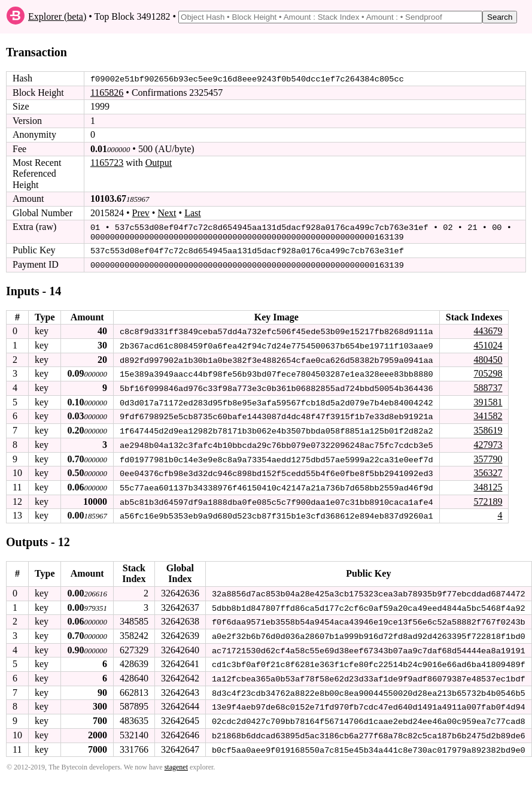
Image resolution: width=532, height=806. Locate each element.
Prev (141, 212)
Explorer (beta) (57, 16)
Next (167, 212)
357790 (488, 455)
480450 (488, 357)
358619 (488, 427)
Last (193, 212)
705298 (488, 371)
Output (159, 163)
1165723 (107, 163)
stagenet (176, 760)
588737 (488, 385)
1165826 (107, 93)
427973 (488, 441)
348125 (488, 484)
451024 (488, 343)
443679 (488, 329)
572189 (488, 497)
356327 (488, 469)
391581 (488, 399)
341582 (488, 413)
